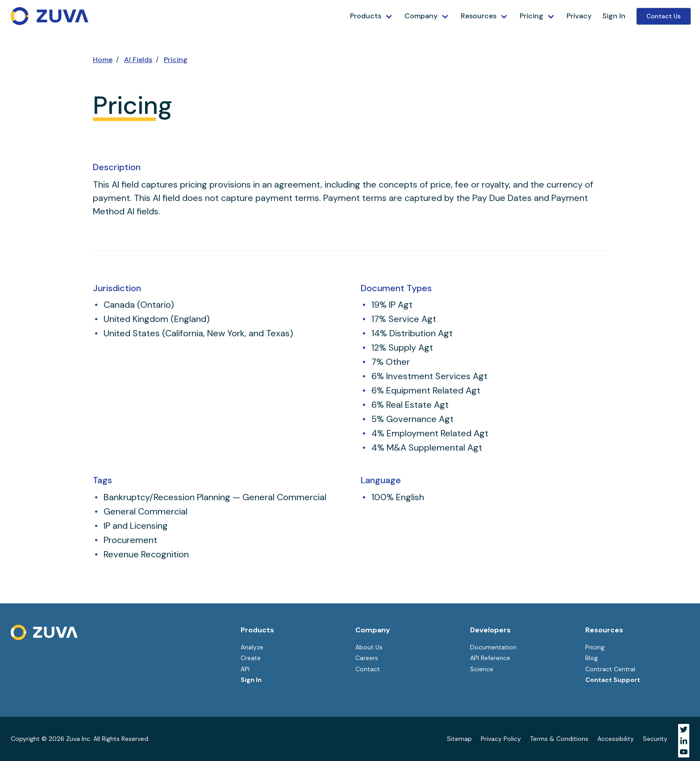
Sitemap (459, 739)
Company (421, 16)
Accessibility (616, 739)
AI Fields (138, 60)
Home (103, 60)
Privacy (579, 16)
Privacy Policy (501, 739)
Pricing (531, 16)
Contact (368, 669)
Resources (479, 16)
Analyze (252, 647)
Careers (367, 658)
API (245, 669)
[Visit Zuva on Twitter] (684, 730)
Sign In (614, 16)
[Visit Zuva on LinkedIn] (684, 741)
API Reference (490, 658)
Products (366, 16)
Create (251, 658)
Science (482, 669)
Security (655, 739)
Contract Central (610, 669)
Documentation (493, 647)
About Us (369, 647)
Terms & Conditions (559, 739)
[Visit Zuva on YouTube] (684, 752)
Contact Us (664, 16)
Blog (592, 658)
